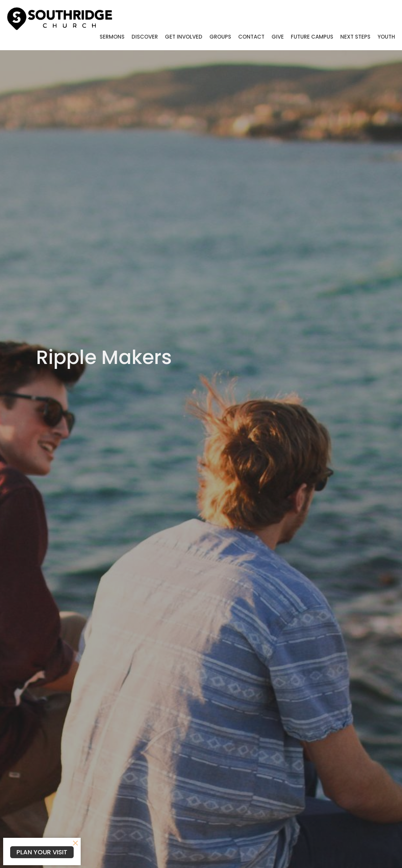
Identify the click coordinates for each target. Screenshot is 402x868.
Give (278, 37)
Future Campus (312, 37)
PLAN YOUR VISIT (42, 852)
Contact (251, 37)
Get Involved (184, 37)
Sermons (112, 37)
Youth (386, 37)
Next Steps (355, 37)
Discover (145, 37)
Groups (220, 37)
